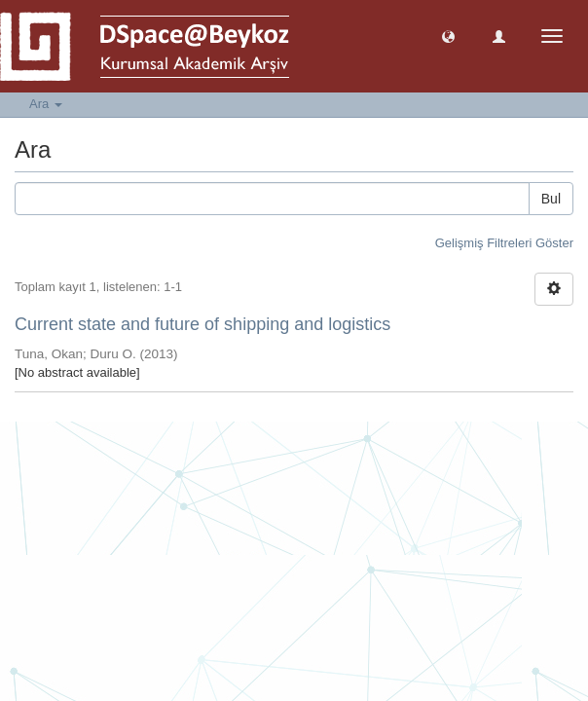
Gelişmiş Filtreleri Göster (504, 243)
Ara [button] (46, 104)
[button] (448, 36)
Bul (551, 199)
